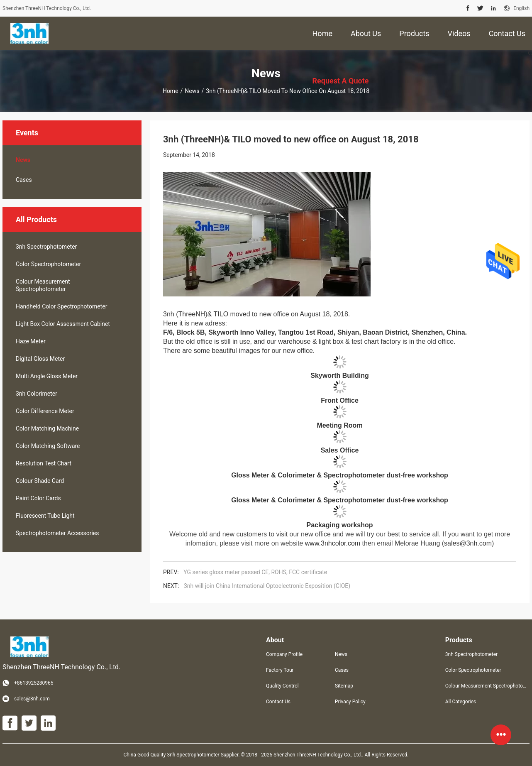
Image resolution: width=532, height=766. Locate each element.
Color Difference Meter (45, 411)
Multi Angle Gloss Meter (47, 376)
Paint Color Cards (38, 498)
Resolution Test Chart (44, 463)
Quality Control (282, 686)
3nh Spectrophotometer (46, 247)
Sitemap (344, 686)
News (192, 91)
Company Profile (284, 654)
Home (171, 91)
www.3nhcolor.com (333, 543)
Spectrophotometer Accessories (57, 533)
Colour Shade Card (40, 481)
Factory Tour (280, 670)
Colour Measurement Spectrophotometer (43, 285)
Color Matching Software (48, 446)
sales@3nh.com (468, 543)
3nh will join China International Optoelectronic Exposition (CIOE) (267, 586)
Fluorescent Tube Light (45, 516)
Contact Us (278, 702)
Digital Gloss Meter (40, 359)
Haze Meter (31, 341)
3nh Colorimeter (37, 394)
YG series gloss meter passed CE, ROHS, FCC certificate (255, 572)
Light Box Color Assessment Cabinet (63, 324)
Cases (24, 180)
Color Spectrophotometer (48, 264)
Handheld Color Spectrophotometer (61, 306)
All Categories (461, 702)
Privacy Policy (350, 702)
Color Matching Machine (47, 428)
